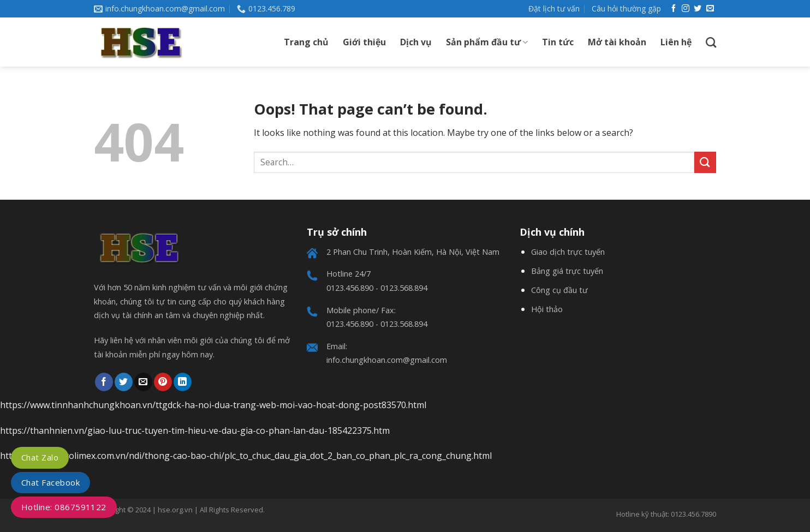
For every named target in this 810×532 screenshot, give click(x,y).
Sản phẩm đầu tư (487, 42)
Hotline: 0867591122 (64, 507)
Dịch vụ (416, 42)
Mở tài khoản (617, 42)
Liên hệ (676, 42)
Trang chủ (306, 42)
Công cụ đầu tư (559, 290)
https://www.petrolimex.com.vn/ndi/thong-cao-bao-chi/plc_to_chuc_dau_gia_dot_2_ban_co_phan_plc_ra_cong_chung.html (246, 456)
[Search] (711, 42)
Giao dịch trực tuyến (568, 252)
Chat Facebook (50, 482)
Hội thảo (547, 309)
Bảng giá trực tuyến (567, 271)
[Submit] (705, 162)
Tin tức (558, 42)
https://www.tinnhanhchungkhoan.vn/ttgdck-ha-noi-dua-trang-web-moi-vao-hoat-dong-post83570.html (213, 405)
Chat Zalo (40, 457)
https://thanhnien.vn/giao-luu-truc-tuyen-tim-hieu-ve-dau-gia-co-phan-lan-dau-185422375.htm (195, 431)
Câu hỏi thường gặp (626, 8)
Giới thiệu (364, 42)
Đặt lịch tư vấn (554, 8)
